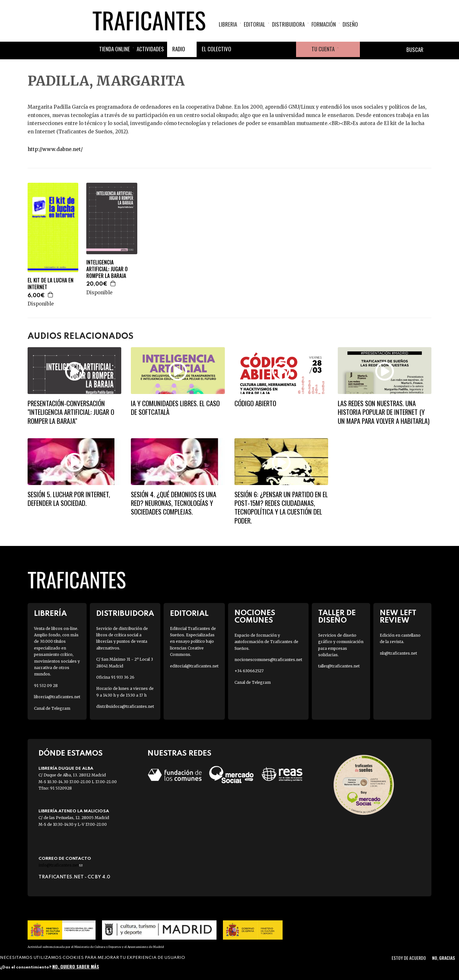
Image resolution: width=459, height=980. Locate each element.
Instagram (273, 49)
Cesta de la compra (349, 49)
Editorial (255, 24)
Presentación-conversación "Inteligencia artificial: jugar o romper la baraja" (71, 412)
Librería (50, 614)
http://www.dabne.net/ (55, 149)
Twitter (258, 49)
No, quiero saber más (76, 966)
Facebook (242, 49)
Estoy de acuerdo (409, 958)
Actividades (150, 49)
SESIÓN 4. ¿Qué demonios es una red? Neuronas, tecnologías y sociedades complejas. (174, 503)
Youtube (288, 49)
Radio (179, 49)
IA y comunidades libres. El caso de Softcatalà (175, 407)
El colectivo (217, 49)
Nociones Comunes (255, 617)
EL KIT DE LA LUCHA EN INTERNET (51, 284)
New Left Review (398, 617)
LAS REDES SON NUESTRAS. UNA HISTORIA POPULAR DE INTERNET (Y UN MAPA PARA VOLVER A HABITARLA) (384, 412)
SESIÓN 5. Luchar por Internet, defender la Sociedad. (69, 498)
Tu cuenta (323, 49)
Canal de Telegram (52, 708)
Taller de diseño (337, 617)
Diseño (350, 24)
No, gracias (443, 958)
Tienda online (115, 49)
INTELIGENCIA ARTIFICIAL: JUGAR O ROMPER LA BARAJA (107, 269)
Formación (324, 24)
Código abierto (255, 403)
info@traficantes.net (60, 865)
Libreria (228, 24)
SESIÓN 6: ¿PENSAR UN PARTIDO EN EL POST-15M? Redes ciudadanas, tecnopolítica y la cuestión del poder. (281, 507)
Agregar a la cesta (51, 295)
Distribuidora (288, 24)
